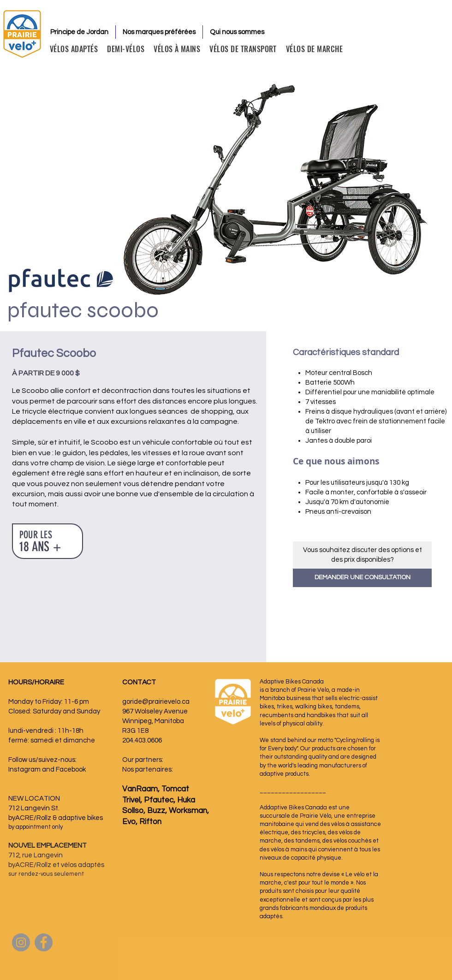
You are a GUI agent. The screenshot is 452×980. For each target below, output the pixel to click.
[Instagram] (21, 942)
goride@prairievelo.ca (156, 702)
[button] (362, 578)
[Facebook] (44, 942)
